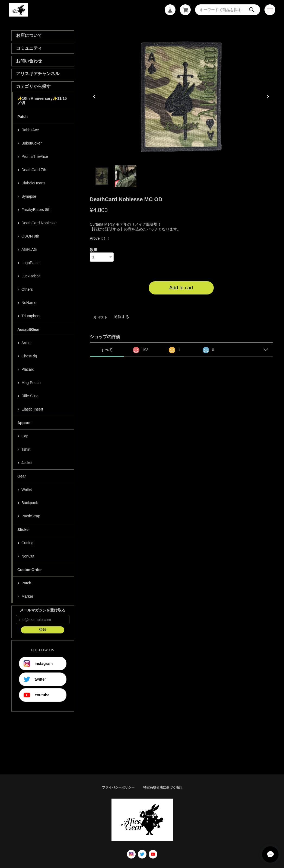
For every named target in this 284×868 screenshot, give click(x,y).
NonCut (28, 556)
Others (27, 289)
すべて (107, 350)
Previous (95, 97)
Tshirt (26, 449)
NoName (29, 303)
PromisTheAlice (35, 156)
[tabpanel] (181, 97)
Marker (27, 596)
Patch (23, 117)
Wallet (27, 489)
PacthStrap (31, 516)
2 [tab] (126, 176)
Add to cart (181, 288)
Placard (28, 369)
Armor (27, 343)
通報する (122, 317)
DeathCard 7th (34, 170)
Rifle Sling (30, 396)
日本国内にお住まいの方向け (181, 301)
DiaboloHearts (33, 183)
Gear (22, 476)
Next (267, 97)
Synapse (29, 196)
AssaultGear (28, 329)
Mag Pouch (31, 383)
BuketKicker (32, 143)
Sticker (24, 530)
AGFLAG (29, 249)
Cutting (27, 543)
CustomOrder (30, 570)
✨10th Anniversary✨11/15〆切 (42, 101)
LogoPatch (31, 263)
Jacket (27, 463)
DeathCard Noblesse (39, 223)
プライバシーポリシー (118, 787)
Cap (25, 436)
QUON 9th (30, 236)
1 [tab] (102, 176)
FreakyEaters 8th (36, 210)
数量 (94, 250)
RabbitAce (30, 130)
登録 (43, 630)
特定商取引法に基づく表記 (163, 787)
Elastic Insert (32, 409)
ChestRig (29, 356)
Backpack (30, 503)
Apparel (24, 423)
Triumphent (31, 316)
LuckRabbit (31, 276)
